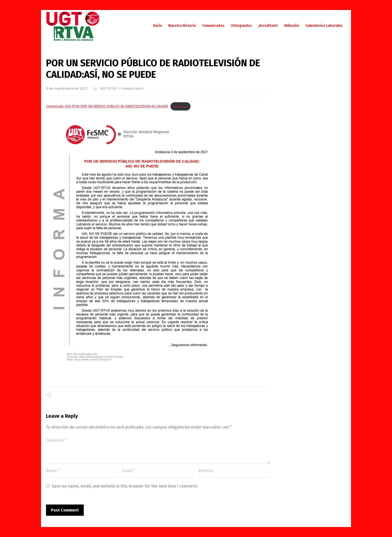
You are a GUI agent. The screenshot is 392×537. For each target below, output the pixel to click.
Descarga (180, 106)
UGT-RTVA (108, 89)
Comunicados (132, 89)
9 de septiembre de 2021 (66, 89)
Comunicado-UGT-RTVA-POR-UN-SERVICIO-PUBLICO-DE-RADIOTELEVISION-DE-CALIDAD (107, 106)
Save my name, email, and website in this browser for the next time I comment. (125, 486)
